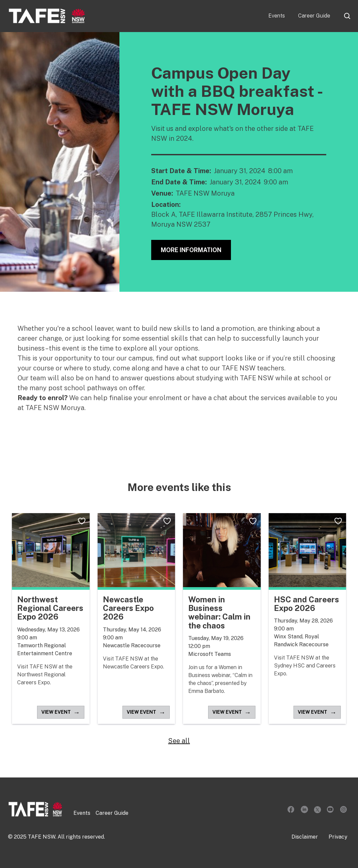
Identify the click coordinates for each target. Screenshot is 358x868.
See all (179, 741)
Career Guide (314, 16)
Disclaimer (305, 837)
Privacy (338, 837)
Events (277, 16)
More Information (191, 250)
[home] (47, 16)
